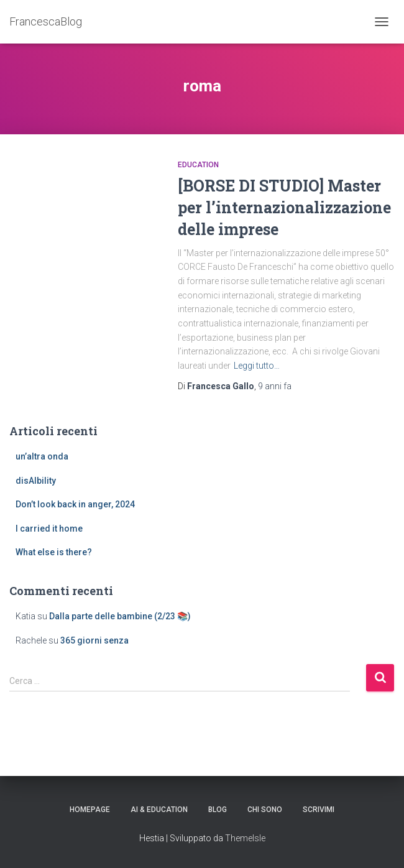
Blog (218, 810)
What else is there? (54, 552)
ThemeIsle (245, 838)
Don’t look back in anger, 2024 (75, 504)
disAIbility (36, 481)
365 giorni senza (94, 640)
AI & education (159, 810)
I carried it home (49, 529)
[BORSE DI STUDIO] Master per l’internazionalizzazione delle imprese (284, 207)
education (198, 165)
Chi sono (265, 810)
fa (275, 386)
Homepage (90, 810)
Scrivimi (319, 810)
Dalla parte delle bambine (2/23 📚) (120, 616)
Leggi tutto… (257, 366)
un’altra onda (42, 456)
